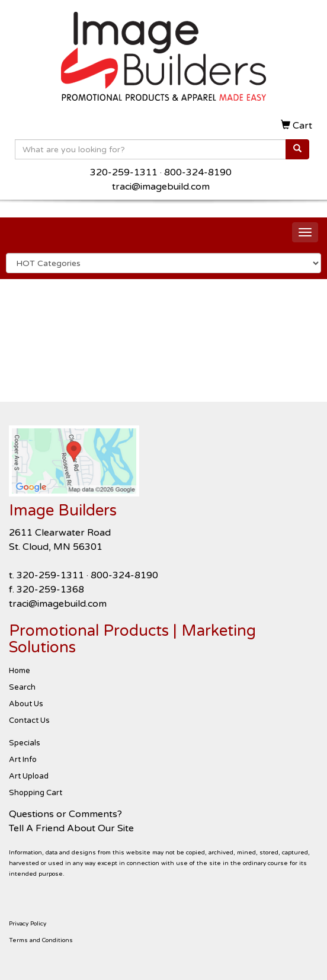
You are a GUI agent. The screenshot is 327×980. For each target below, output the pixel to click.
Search (22, 687)
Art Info (23, 760)
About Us (26, 704)
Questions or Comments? (65, 814)
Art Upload (29, 776)
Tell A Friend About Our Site (71, 828)
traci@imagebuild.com (161, 187)
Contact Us (29, 720)
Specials (25, 743)
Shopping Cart (36, 793)
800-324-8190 (198, 172)
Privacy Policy (28, 924)
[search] (297, 149)
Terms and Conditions (41, 940)
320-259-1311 (124, 172)
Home (20, 671)
